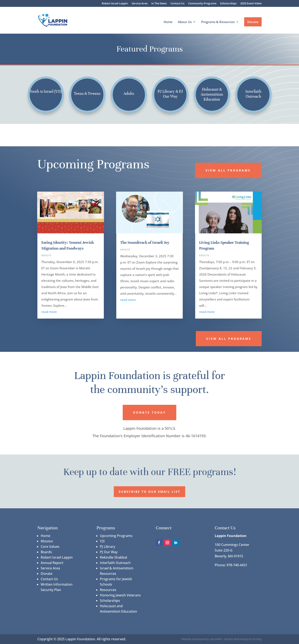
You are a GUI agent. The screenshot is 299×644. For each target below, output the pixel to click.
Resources (108, 590)
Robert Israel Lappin (115, 4)
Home (168, 22)
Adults (46, 255)
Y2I (102, 541)
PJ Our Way (109, 552)
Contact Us (177, 4)
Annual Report (52, 563)
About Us (185, 22)
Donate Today (149, 412)
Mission (47, 541)
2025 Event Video (251, 4)
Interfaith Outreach (115, 563)
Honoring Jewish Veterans (120, 595)
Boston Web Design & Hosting (243, 639)
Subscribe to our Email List (149, 492)
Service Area (140, 4)
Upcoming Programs (116, 536)
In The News (159, 4)
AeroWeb (216, 639)
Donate (253, 22)
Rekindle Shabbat (114, 557)
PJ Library (107, 547)
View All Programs (228, 170)
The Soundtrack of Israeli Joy (145, 242)
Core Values (50, 547)
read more (49, 312)
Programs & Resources (218, 22)
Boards (46, 552)
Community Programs (202, 4)
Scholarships (228, 4)
